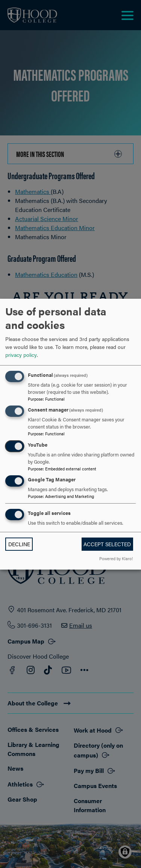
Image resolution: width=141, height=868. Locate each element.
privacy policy (21, 355)
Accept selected (107, 544)
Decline (19, 544)
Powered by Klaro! (116, 558)
